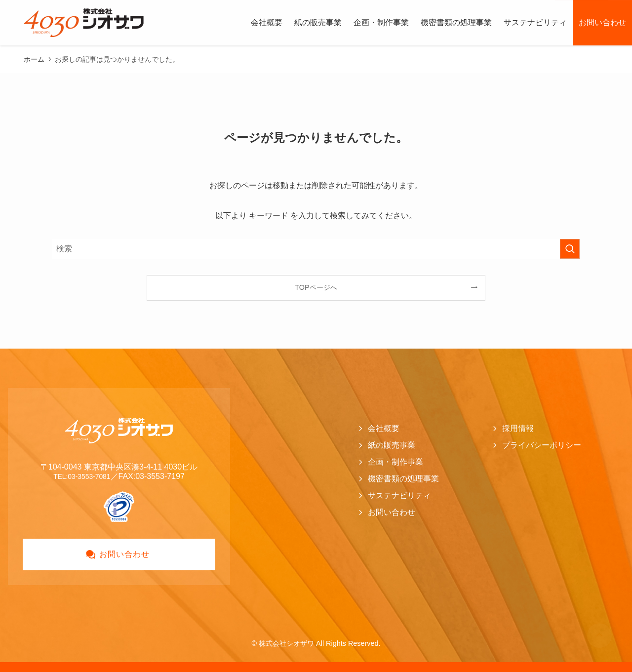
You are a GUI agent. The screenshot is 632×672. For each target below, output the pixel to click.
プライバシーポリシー (542, 445)
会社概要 (384, 428)
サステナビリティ (399, 495)
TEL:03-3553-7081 (82, 476)
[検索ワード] (316, 249)
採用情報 (518, 428)
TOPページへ (316, 287)
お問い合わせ (392, 512)
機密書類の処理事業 (403, 479)
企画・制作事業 (395, 462)
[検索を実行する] (570, 249)
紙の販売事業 (392, 445)
